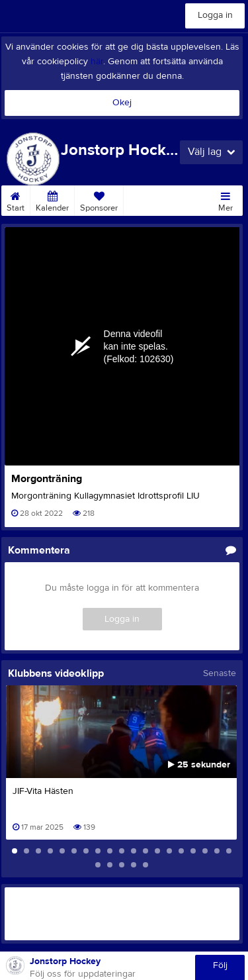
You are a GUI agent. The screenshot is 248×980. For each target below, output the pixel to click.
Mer (226, 199)
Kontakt (144, 199)
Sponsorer (99, 199)
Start (16, 199)
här (97, 62)
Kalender (52, 199)
